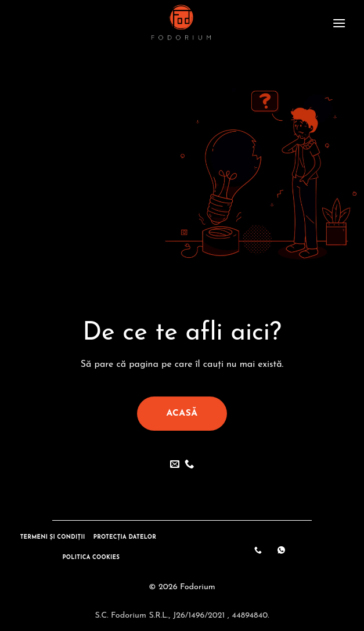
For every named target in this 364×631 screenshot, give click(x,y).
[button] (339, 23)
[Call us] (189, 464)
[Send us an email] (175, 464)
